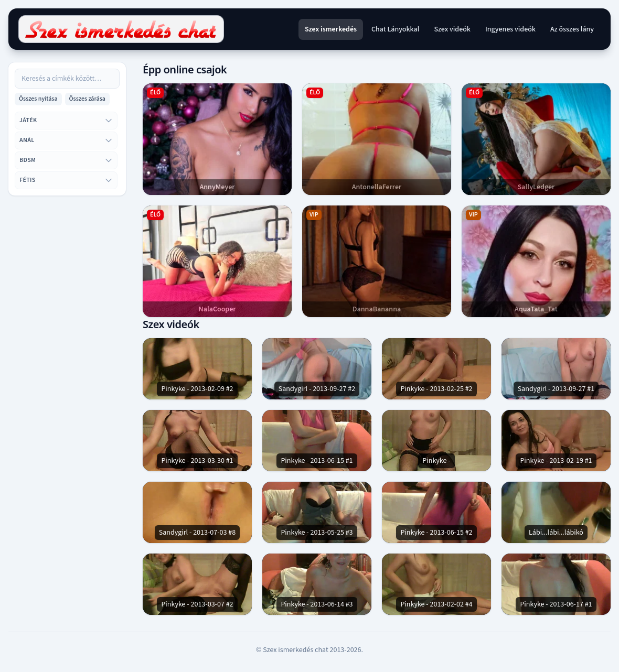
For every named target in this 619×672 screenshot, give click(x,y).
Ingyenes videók (510, 29)
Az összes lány (572, 29)
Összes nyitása (38, 99)
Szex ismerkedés (331, 29)
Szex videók (452, 29)
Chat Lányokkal (395, 29)
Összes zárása (87, 99)
